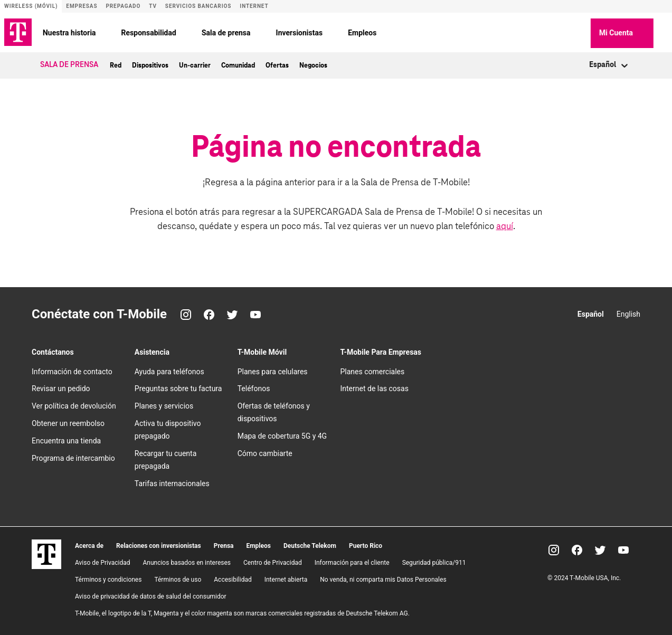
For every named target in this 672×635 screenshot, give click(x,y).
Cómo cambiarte (265, 452)
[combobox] (590, 64)
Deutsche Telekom (310, 544)
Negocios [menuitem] (313, 64)
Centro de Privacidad (273, 561)
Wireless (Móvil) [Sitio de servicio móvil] (31, 6)
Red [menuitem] (116, 64)
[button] (590, 32)
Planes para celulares (273, 370)
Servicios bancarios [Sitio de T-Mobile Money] (198, 6)
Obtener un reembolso (68, 422)
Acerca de (89, 544)
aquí (505, 225)
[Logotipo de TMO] (18, 32)
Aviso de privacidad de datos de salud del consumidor (151, 595)
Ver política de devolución (74, 405)
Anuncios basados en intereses (187, 561)
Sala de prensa (240, 31)
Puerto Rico (366, 544)
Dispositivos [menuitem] (150, 64)
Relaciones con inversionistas (159, 544)
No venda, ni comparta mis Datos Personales (383, 578)
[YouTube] (255, 313)
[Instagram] (186, 313)
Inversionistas (314, 31)
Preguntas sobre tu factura (178, 387)
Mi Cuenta (636, 32)
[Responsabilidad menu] (197, 32)
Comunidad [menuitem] (238, 64)
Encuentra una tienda (66, 440)
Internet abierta (286, 578)
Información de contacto (72, 370)
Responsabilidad (163, 31)
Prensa (224, 544)
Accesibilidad (233, 578)
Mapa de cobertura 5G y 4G (282, 435)
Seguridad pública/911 (434, 561)
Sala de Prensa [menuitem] (69, 64)
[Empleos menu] (397, 32)
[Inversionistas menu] (343, 32)
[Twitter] (232, 313)
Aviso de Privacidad (102, 561)
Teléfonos (254, 387)
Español (591, 312)
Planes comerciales (372, 370)
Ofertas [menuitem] (277, 64)
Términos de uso (178, 578)
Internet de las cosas (374, 387)
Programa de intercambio (73, 457)
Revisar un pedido (61, 387)
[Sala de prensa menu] (271, 32)
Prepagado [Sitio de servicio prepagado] (123, 6)
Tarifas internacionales (172, 482)
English (628, 312)
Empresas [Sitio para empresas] (82, 6)
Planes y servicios (164, 405)
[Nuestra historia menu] (117, 32)
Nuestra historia (84, 31)
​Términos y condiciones (108, 578)
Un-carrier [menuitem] (195, 64)
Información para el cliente (352, 561)
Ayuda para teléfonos (169, 370)
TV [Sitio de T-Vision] (153, 6)
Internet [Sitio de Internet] (254, 6)
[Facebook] (209, 313)
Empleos (376, 31)
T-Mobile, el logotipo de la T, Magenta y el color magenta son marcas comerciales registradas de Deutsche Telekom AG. (242, 612)
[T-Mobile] (46, 565)
